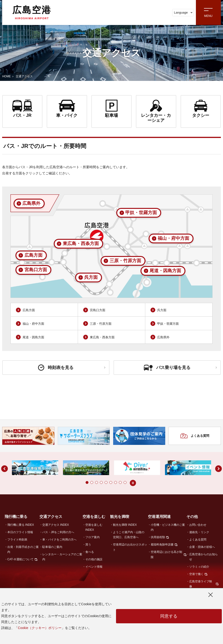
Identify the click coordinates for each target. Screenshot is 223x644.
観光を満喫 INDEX (125, 525)
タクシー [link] (201, 109)
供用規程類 (158, 537)
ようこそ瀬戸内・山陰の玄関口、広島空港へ (129, 535)
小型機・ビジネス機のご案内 (168, 527)
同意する (169, 616)
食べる (90, 552)
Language (183, 12)
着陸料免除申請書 (162, 545)
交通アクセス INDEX (56, 525)
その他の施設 (94, 559)
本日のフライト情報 (20, 532)
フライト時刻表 (17, 540)
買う (88, 545)
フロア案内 (92, 537)
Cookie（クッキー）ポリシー (40, 628)
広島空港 (32, 12)
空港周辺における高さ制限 (166, 554)
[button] (87, 482)
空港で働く (196, 574)
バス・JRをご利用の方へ (58, 532)
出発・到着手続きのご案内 (23, 549)
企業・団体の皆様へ (202, 547)
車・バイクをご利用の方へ (59, 540)
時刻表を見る (72, 368)
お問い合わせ (198, 525)
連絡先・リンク (199, 532)
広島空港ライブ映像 (201, 584)
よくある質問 (195, 436)
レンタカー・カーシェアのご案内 (62, 557)
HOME (6, 76)
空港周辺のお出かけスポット (130, 547)
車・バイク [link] (67, 109)
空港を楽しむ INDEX (94, 527)
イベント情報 (94, 567)
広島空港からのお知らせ (204, 557)
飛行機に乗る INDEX (21, 525)
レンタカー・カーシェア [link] (156, 111)
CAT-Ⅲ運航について (20, 559)
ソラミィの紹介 (199, 567)
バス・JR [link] (22, 109)
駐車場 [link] (112, 109)
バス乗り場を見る (180, 368)
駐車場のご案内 (52, 547)
